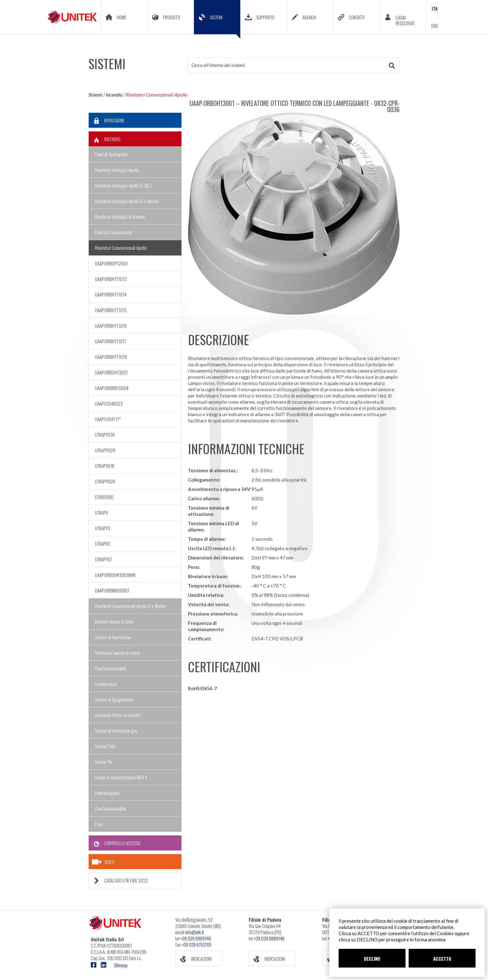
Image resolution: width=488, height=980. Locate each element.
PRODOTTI (164, 17)
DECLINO (372, 959)
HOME (114, 17)
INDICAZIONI (194, 959)
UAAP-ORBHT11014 (111, 294)
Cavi (99, 824)
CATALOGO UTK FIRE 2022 (118, 880)
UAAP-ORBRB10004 (112, 388)
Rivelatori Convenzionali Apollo (157, 95)
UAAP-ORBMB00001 (112, 590)
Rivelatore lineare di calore (118, 653)
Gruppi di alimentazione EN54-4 (121, 777)
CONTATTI (349, 17)
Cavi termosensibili (110, 668)
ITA (435, 8)
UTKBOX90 (104, 497)
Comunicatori (106, 684)
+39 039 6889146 (196, 938)
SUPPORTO (258, 17)
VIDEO (103, 862)
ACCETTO (442, 959)
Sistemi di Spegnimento (114, 699)
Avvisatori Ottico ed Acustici (118, 715)
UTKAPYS (103, 528)
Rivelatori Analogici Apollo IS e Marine (127, 201)
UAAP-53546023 (109, 403)
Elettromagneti (107, 793)
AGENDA (302, 17)
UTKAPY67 (103, 559)
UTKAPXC (103, 544)
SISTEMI (217, 22)
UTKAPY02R (105, 450)
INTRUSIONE (107, 120)
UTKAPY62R (105, 481)
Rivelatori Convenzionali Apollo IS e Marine (131, 606)
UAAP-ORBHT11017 (111, 341)
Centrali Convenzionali (114, 232)
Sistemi (95, 95)
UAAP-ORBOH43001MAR (115, 575)
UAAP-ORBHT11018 (111, 357)
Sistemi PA (103, 762)
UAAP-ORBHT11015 (111, 310)
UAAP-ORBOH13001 (111, 372)
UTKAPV (101, 512)
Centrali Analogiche (111, 154)
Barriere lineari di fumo (114, 621)
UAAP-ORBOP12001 (111, 263)
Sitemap (121, 965)
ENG (435, 26)
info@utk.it (195, 932)
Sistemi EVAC (106, 746)
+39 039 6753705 (197, 944)
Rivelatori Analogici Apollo (117, 170)
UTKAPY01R (105, 435)
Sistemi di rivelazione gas (116, 730)
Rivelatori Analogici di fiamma (120, 216)
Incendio (114, 95)
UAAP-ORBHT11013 (111, 279)
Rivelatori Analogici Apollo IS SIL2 (123, 185)
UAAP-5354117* (108, 419)
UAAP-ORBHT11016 (111, 326)
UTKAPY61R (105, 466)
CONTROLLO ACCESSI (114, 843)
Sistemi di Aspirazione (113, 637)
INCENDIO (105, 139)
